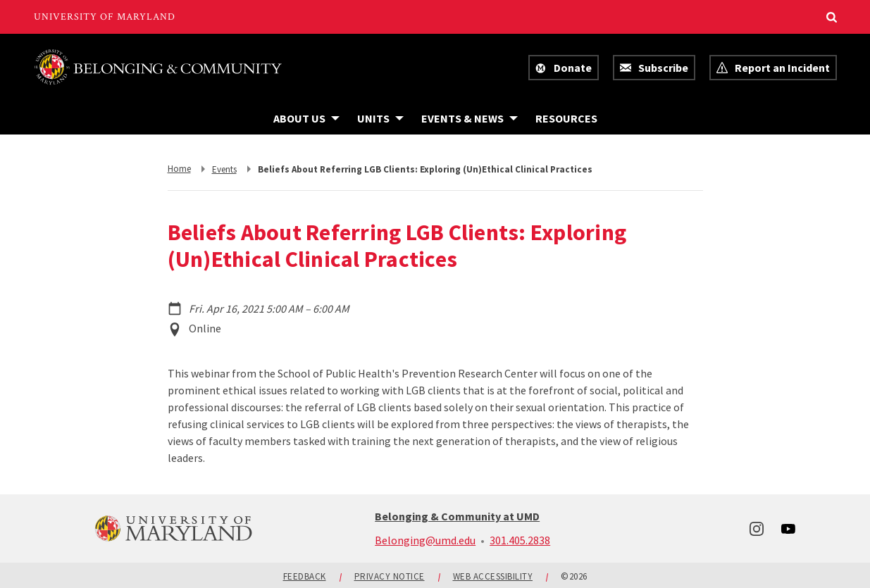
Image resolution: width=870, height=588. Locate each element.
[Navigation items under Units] (380, 118)
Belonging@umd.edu (425, 540)
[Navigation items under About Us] (306, 118)
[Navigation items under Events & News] (470, 118)
